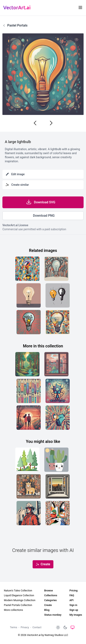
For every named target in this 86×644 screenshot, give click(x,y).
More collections (14, 610)
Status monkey (53, 615)
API (71, 600)
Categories (51, 600)
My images (76, 615)
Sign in (73, 605)
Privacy (25, 627)
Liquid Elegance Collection (19, 595)
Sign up (74, 610)
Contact (37, 627)
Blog (47, 610)
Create (48, 605)
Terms (13, 627)
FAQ (72, 595)
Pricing (74, 590)
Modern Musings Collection (20, 600)
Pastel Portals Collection (18, 605)
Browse (49, 590)
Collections (51, 595)
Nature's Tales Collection (18, 590)
